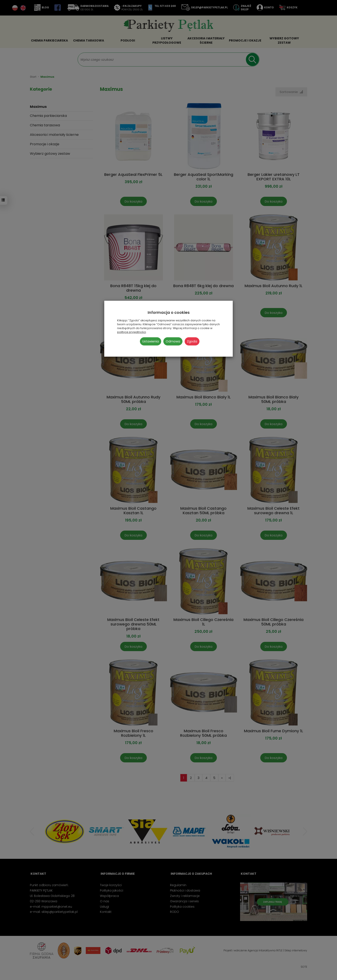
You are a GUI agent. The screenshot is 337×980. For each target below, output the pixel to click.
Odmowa (173, 341)
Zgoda (192, 341)
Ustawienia (151, 341)
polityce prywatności (132, 332)
